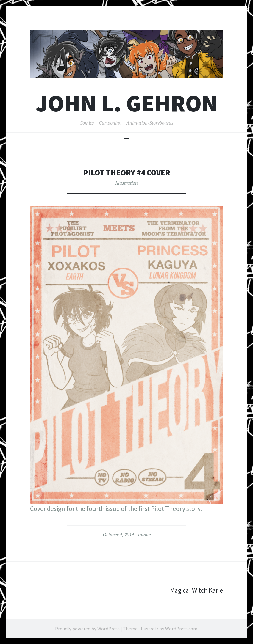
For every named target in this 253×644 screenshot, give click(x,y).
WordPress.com (181, 629)
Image (144, 535)
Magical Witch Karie (196, 590)
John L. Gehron (127, 103)
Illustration (127, 183)
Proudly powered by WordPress (87, 629)
